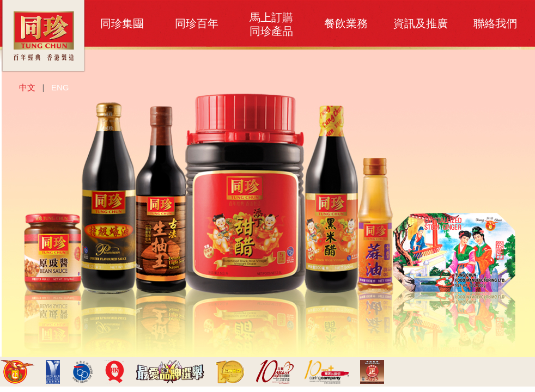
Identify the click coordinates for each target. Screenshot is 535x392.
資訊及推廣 (421, 23)
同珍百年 (197, 23)
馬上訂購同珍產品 (271, 24)
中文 (27, 87)
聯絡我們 (495, 23)
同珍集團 (122, 23)
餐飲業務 (346, 23)
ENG (60, 87)
